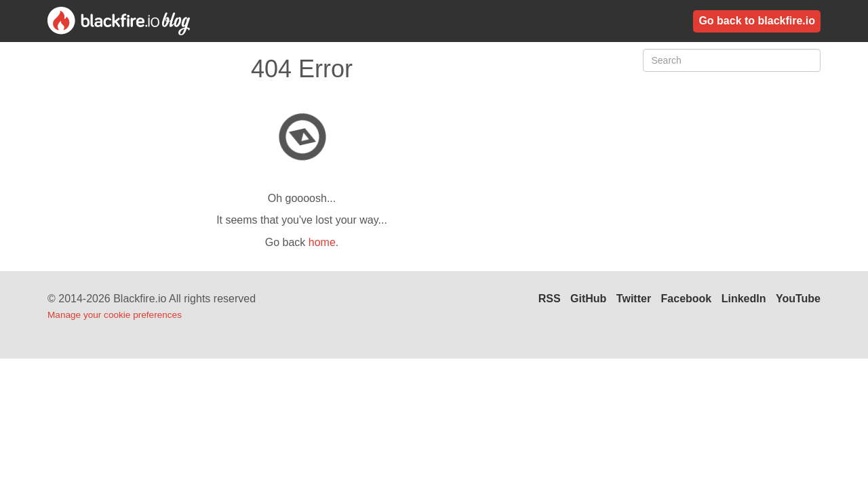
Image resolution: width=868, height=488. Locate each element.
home (322, 242)
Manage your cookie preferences (115, 315)
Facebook (687, 299)
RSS (550, 299)
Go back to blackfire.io (757, 21)
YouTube (798, 299)
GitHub (588, 299)
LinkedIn (744, 299)
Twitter (634, 299)
